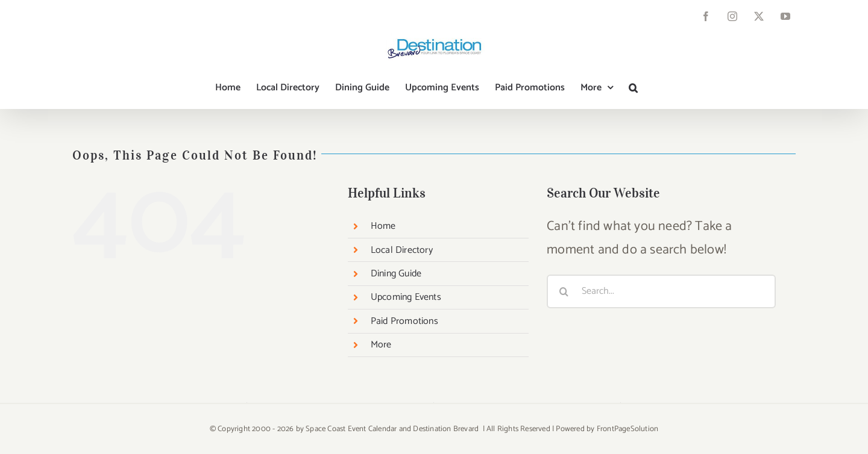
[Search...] (661, 291)
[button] (633, 88)
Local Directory (402, 250)
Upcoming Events (406, 297)
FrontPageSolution (627, 429)
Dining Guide (396, 274)
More (381, 345)
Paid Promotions (404, 321)
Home (383, 226)
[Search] (564, 291)
